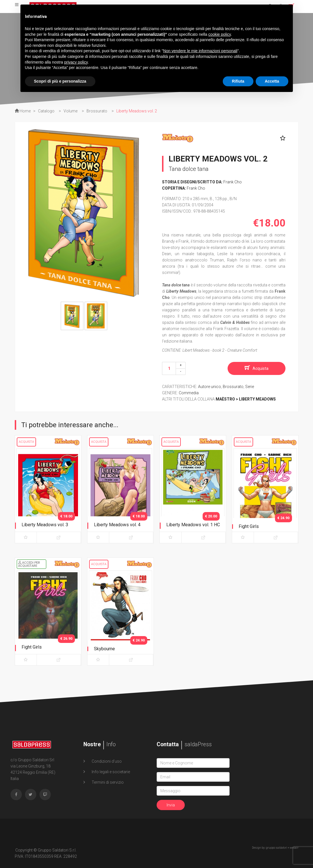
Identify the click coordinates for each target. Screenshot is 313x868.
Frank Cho (233, 182)
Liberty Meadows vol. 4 (117, 525)
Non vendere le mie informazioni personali (200, 51)
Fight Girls (249, 526)
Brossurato (233, 387)
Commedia (189, 393)
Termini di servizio (107, 782)
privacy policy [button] (76, 62)
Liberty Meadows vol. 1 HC (193, 525)
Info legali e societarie (110, 772)
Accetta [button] (272, 81)
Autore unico (210, 387)
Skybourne (104, 649)
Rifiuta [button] (238, 81)
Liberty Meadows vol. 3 (45, 525)
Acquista (261, 368)
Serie (250, 387)
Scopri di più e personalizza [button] (60, 81)
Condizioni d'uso (106, 761)
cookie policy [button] (219, 34)
